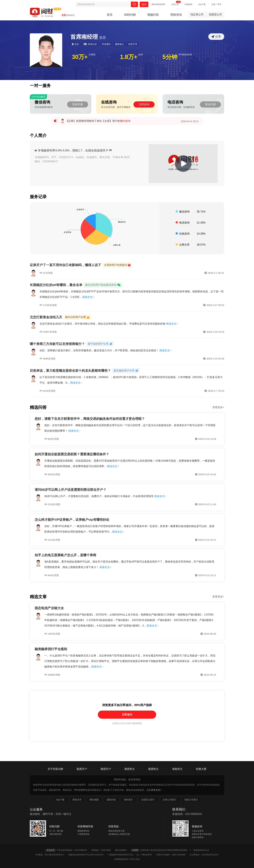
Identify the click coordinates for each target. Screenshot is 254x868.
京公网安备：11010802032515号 (204, 855)
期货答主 (130, 769)
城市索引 (129, 800)
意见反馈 (51, 850)
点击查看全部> (154, 790)
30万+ (80, 57)
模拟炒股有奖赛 (158, 4)
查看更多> (218, 407)
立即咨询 (144, 104)
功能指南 (188, 4)
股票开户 (82, 769)
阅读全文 (88, 297)
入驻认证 (175, 4)
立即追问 (127, 715)
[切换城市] (70, 15)
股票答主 (153, 769)
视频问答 (153, 15)
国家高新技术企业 (201, 850)
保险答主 (177, 769)
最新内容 (112, 800)
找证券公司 (199, 14)
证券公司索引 (170, 800)
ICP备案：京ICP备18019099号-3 (52, 855)
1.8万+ (129, 57)
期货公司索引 (191, 800)
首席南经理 (88, 37)
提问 (144, 4)
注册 (213, 4)
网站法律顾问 (122, 850)
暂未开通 (78, 104)
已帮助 (92, 55)
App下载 (202, 4)
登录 (219, 4)
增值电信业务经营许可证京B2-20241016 (88, 855)
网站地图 (94, 800)
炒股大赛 (201, 769)
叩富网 (135, 850)
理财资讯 (176, 15)
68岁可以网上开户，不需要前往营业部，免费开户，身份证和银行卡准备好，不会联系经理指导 (99, 496)
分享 (216, 37)
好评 (141, 55)
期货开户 (106, 769)
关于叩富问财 (55, 769)
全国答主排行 (148, 800)
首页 (110, 15)
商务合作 (77, 800)
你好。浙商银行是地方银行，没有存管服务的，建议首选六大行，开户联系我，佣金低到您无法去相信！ (99, 350)
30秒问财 (130, 15)
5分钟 (170, 57)
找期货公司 (215, 14)
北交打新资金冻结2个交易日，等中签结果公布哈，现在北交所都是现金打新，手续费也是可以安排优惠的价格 (103, 324)
